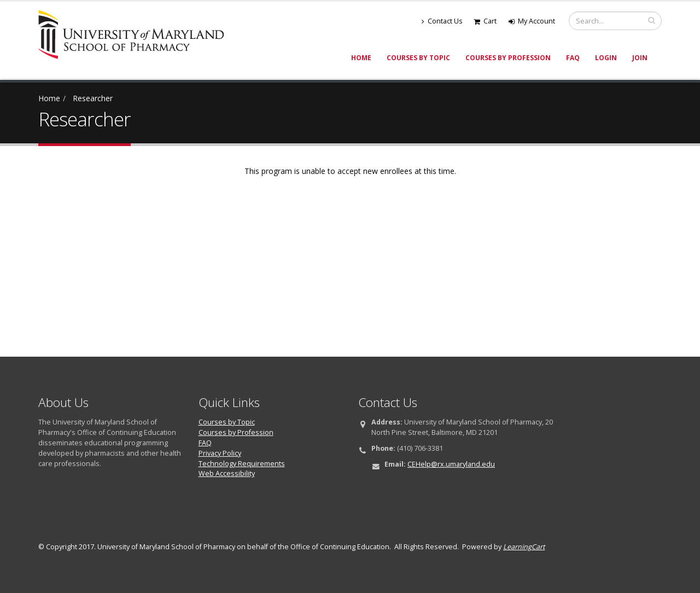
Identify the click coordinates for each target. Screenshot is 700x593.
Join (640, 58)
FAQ (573, 58)
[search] (652, 20)
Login (606, 58)
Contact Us (442, 21)
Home (361, 58)
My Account (532, 21)
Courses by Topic (418, 58)
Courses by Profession (508, 58)
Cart (485, 21)
